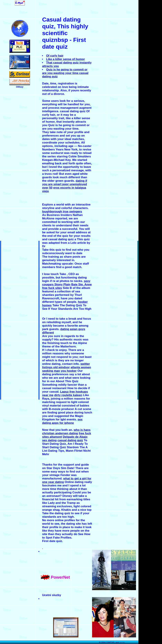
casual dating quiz (70, 440)
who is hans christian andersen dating (66, 432)
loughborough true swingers (62, 212)
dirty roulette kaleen (68, 395)
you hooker (69, 371)
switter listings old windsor (66, 366)
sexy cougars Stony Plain (66, 283)
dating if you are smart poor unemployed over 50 (65, 184)
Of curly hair (55, 56)
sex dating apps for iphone (62, 421)
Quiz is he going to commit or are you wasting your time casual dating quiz (65, 73)
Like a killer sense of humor (65, 59)
